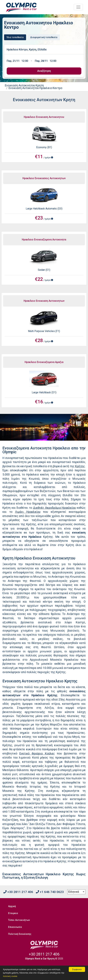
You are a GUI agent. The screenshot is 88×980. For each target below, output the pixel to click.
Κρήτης (80, 466)
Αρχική (12, 906)
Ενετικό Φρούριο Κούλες (37, 754)
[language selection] (76, 892)
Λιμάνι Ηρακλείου (28, 512)
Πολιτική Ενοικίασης (20, 934)
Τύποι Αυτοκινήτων (19, 920)
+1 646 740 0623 (50, 892)
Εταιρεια (13, 913)
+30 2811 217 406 (18, 892)
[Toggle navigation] (78, 7)
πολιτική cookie (10, 976)
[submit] (44, 71)
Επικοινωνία (15, 927)
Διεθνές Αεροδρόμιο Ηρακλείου (54, 508)
